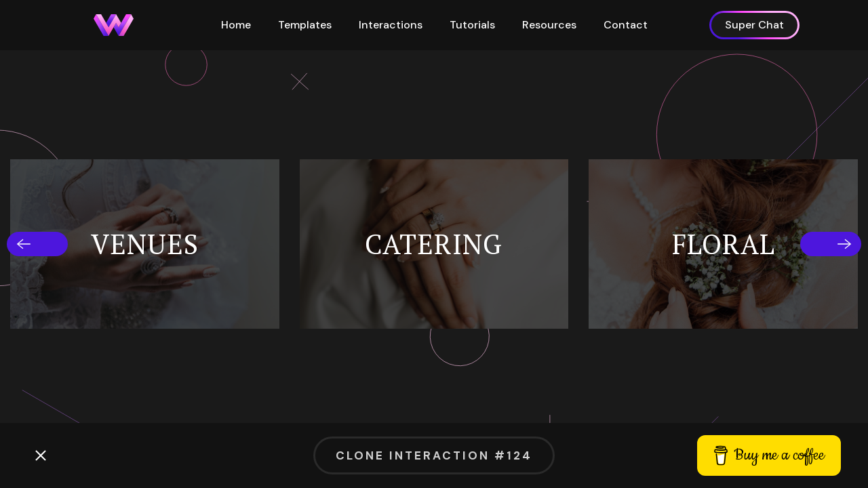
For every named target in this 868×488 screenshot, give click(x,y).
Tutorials (472, 25)
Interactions (391, 25)
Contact (626, 25)
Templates (305, 25)
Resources (549, 25)
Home (236, 25)
